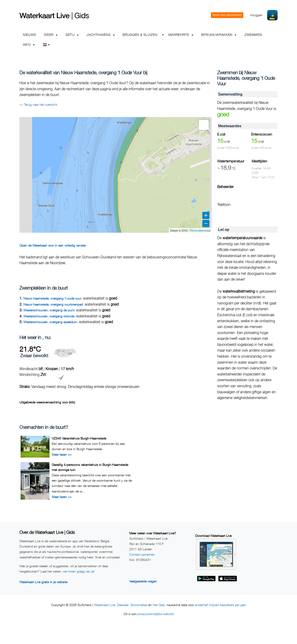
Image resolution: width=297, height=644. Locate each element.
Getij (72, 35)
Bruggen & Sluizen (140, 35)
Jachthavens (101, 35)
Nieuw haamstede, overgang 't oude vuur (52, 298)
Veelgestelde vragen (143, 581)
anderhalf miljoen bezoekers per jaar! (220, 605)
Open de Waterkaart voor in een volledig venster (53, 245)
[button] (204, 125)
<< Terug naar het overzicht (38, 104)
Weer (51, 35)
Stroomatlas (139, 605)
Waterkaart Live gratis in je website (43, 582)
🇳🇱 (46, 45)
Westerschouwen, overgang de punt (49, 310)
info (29, 45)
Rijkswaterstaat (200, 230)
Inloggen (256, 15)
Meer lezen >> (62, 454)
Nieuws (29, 35)
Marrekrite (181, 35)
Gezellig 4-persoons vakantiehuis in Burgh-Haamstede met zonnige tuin (90, 467)
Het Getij (159, 605)
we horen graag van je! (79, 571)
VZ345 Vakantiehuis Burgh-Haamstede (79, 438)
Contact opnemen (142, 554)
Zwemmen (253, 35)
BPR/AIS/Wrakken (219, 35)
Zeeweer (123, 605)
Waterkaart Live (105, 605)
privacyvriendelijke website (155, 614)
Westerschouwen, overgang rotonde (49, 316)
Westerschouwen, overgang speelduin (50, 322)
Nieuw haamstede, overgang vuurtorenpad (53, 304)
